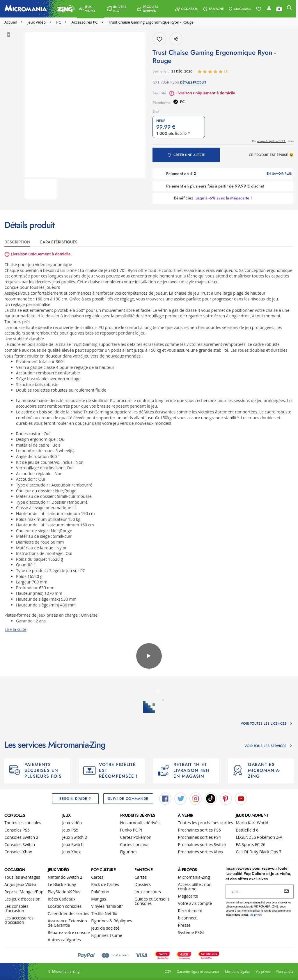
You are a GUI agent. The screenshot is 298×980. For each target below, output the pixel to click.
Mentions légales (237, 971)
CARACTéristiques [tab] (58, 242)
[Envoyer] (286, 891)
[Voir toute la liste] (261, 9)
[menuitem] (91, 9)
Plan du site (285, 971)
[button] (91, 9)
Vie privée (263, 971)
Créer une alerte (189, 155)
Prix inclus (273, 141)
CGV (168, 971)
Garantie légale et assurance (198, 971)
